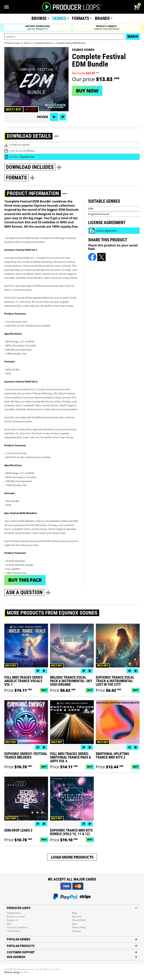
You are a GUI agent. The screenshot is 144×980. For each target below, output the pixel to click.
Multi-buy (14, 109)
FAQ (9, 924)
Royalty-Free (27, 157)
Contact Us (12, 920)
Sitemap (76, 931)
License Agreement (106, 231)
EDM (91, 208)
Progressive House (99, 214)
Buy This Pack (25, 580)
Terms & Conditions (17, 927)
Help (74, 924)
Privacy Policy (79, 927)
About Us (77, 916)
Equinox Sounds (83, 50)
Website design (12, 972)
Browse (39, 18)
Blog (74, 913)
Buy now (87, 91)
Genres (59, 18)
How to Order (79, 920)
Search (133, 36)
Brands (102, 18)
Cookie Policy (14, 931)
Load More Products (72, 857)
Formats (80, 18)
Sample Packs (14, 913)
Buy (44, 690)
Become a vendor (16, 916)
